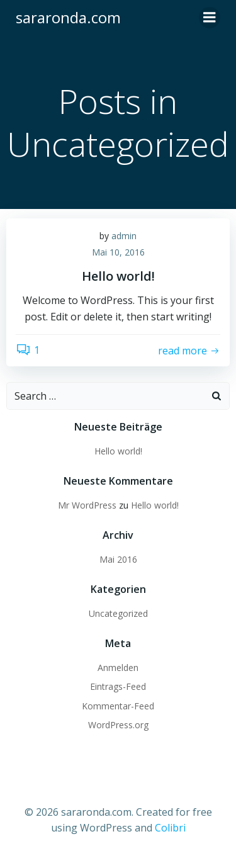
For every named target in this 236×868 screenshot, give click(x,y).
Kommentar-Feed (118, 706)
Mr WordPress (87, 505)
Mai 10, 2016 (118, 252)
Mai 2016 (118, 559)
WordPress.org (118, 725)
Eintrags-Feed (118, 686)
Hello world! (118, 451)
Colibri (170, 828)
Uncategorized (118, 613)
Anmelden (118, 668)
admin (124, 236)
